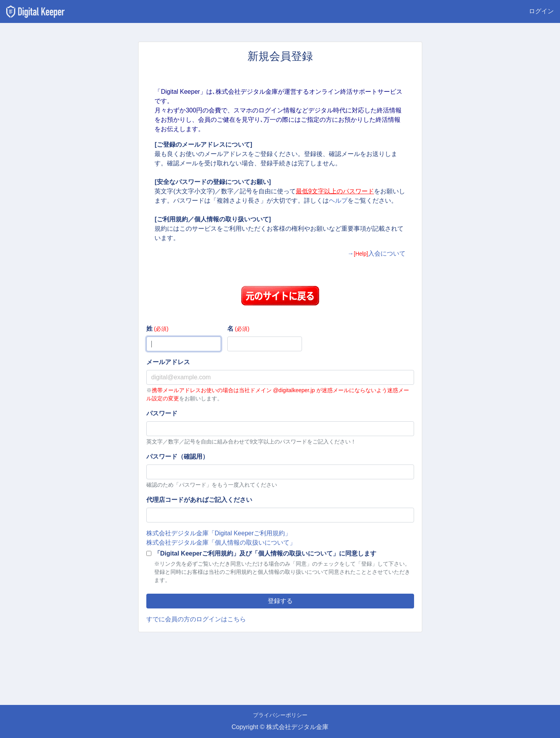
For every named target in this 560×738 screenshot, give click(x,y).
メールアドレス (168, 362)
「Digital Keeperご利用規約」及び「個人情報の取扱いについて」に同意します (265, 553)
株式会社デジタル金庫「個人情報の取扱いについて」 (221, 543)
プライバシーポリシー (280, 715)
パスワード (162, 413)
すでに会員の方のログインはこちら (196, 619)
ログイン (541, 11)
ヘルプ (338, 201)
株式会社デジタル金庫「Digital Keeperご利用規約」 (219, 533)
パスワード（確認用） (177, 457)
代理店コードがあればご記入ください (199, 500)
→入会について (377, 253)
